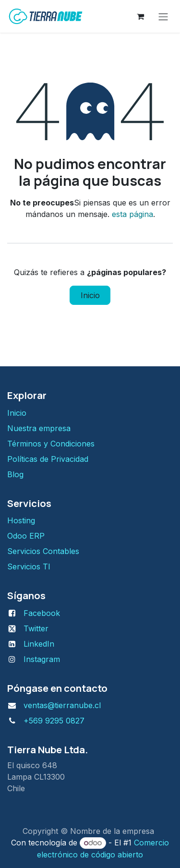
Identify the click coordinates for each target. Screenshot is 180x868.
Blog (15, 474)
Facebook (42, 613)
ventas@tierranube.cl (62, 705)
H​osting (21, 520)
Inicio (90, 295)
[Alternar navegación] (163, 16)
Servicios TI (29, 567)
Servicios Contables (43, 551)
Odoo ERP (26, 536)
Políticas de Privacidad (48, 459)
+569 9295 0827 (54, 721)
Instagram (42, 659)
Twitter (36, 628)
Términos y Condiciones (52, 444)
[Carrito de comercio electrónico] (140, 16)
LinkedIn (39, 644)
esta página (132, 214)
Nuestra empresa (39, 428)
